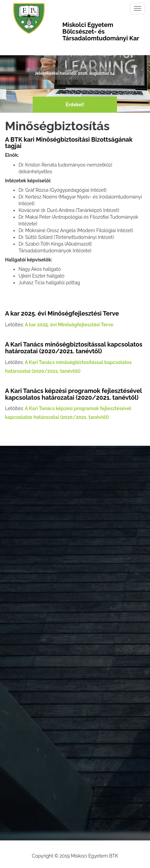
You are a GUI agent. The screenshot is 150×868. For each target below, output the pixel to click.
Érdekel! (75, 105)
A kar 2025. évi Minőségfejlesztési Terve (69, 325)
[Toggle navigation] (138, 8)
